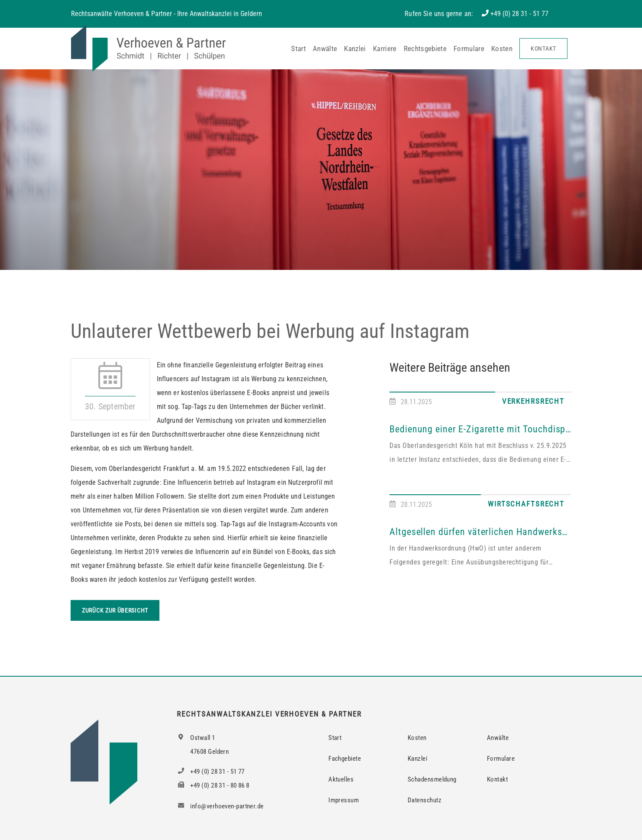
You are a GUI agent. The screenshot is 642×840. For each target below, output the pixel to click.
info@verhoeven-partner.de (220, 806)
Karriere (385, 49)
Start (298, 49)
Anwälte (325, 49)
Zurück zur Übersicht (115, 610)
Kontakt (543, 49)
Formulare (469, 49)
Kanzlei (355, 49)
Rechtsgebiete (425, 49)
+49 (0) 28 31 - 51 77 (519, 14)
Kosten (502, 49)
